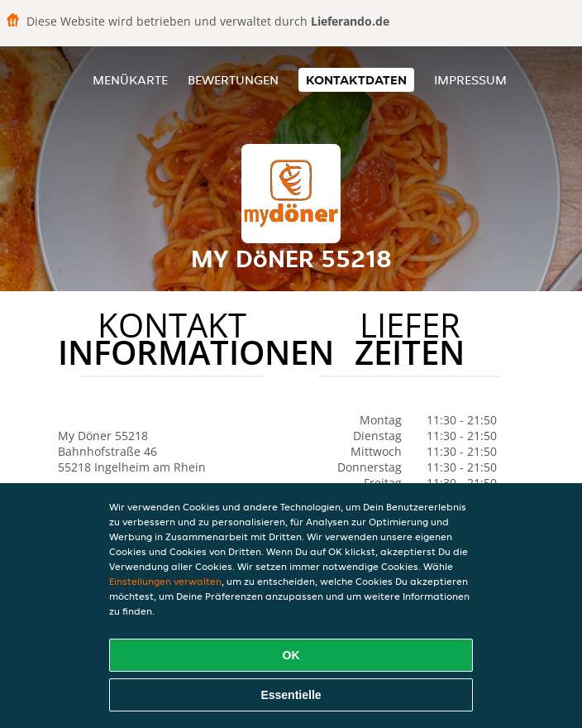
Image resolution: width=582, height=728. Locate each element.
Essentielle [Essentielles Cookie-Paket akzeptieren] (291, 695)
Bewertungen (233, 80)
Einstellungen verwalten (165, 581)
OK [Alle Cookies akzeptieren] (291, 655)
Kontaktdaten (356, 80)
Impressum (470, 80)
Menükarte (130, 80)
